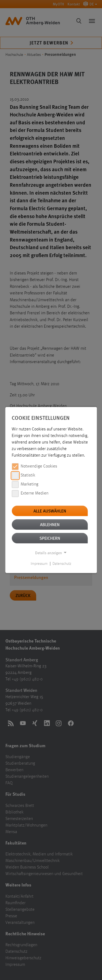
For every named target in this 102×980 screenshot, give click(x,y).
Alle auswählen (50, 511)
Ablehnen (50, 524)
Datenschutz (62, 564)
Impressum (39, 564)
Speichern (50, 538)
